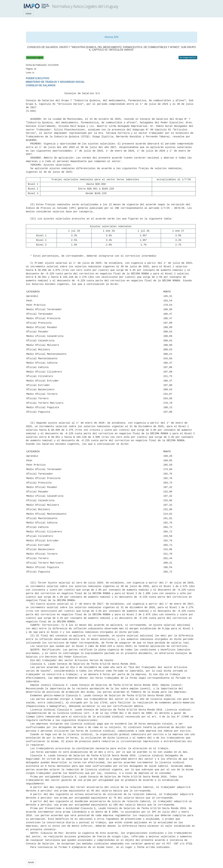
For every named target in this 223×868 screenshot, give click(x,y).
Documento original (35, 58)
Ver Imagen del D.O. (188, 58)
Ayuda (31, 862)
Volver (29, 14)
